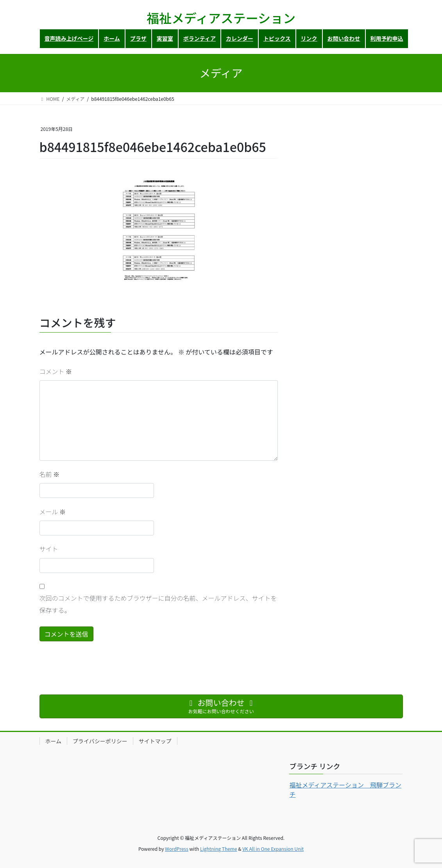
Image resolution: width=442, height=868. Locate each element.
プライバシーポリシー (100, 741)
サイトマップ (155, 741)
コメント (56, 371)
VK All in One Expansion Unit (273, 849)
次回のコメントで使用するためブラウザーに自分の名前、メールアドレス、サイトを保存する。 (158, 604)
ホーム (54, 741)
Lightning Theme (219, 849)
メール (53, 512)
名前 (50, 474)
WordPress (177, 849)
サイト (49, 549)
